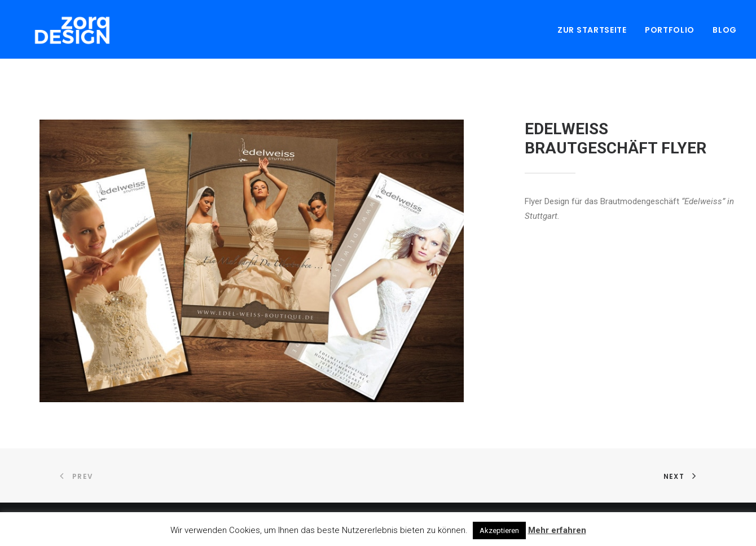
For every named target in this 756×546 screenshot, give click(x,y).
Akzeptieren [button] (499, 530)
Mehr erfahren (557, 530)
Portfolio (670, 32)
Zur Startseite (592, 32)
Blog (725, 32)
